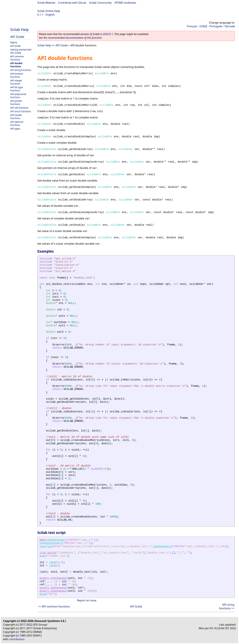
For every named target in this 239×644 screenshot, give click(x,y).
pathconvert (58, 540)
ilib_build (47, 553)
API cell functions (19, 108)
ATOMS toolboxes (125, 3)
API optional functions (17, 123)
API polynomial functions (18, 96)
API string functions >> (227, 606)
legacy (14, 42)
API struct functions (21, 111)
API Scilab (17, 37)
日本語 (203, 26)
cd (41, 543)
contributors (17, 639)
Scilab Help (20, 29)
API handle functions (16, 117)
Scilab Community (100, 3)
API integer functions (16, 82)
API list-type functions (17, 89)
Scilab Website (46, 3)
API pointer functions (16, 102)
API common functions (17, 58)
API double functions (16, 65)
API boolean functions (17, 75)
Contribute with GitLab (72, 3)
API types (15, 129)
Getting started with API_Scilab (21, 51)
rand (52, 562)
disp (43, 594)
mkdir (43, 540)
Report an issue (87, 600)
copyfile (46, 547)
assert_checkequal (53, 578)
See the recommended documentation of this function (70, 38)
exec (43, 556)
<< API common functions (54, 606)
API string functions (21, 70)
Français (192, 26)
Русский (230, 26)
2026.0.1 (108, 34)
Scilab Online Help (49, 11)
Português (216, 26)
